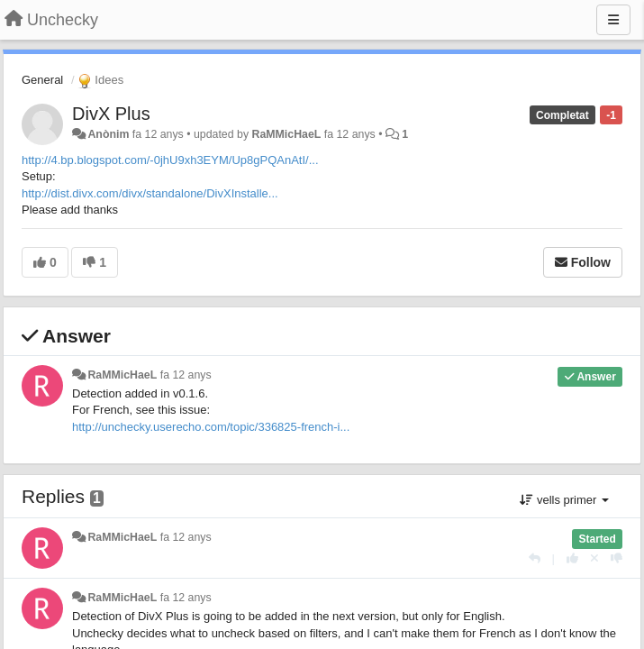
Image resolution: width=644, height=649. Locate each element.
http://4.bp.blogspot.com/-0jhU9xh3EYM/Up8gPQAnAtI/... (170, 160)
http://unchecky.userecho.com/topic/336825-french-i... (211, 427)
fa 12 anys (186, 375)
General (42, 80)
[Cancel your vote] (594, 558)
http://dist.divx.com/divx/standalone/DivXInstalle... (150, 193)
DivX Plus (111, 114)
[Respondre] (535, 558)
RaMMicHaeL (287, 134)
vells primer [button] (564, 500)
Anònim (108, 134)
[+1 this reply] (572, 558)
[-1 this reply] (617, 558)
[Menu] (613, 20)
